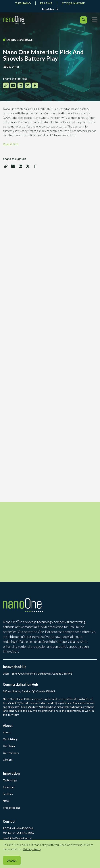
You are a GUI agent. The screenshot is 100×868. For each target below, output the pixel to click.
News (6, 800)
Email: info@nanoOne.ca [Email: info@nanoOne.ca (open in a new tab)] (17, 837)
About (7, 731)
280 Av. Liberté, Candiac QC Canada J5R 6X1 (29, 690)
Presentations (11, 806)
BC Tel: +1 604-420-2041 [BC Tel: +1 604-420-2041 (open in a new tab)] (18, 827)
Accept (12, 860)
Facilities (8, 793)
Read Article (11, 144)
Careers (8, 758)
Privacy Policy (32, 849)
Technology (10, 779)
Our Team (9, 745)
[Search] (84, 20)
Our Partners (11, 752)
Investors (9, 786)
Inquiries (48, 9)
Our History (10, 738)
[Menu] (94, 20)
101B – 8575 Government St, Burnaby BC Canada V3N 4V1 (38, 672)
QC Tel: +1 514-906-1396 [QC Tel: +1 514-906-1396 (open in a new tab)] (18, 832)
